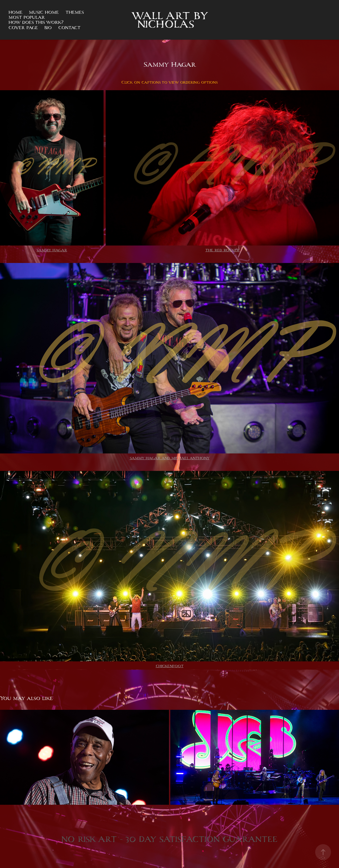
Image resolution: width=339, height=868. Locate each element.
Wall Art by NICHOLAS (171, 20)
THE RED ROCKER (222, 250)
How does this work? (36, 22)
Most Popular (27, 17)
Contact (69, 28)
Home (15, 12)
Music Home (44, 12)
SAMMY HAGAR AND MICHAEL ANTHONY (170, 458)
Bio (48, 28)
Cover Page (23, 28)
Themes (75, 12)
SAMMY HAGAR (52, 250)
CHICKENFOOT (170, 666)
